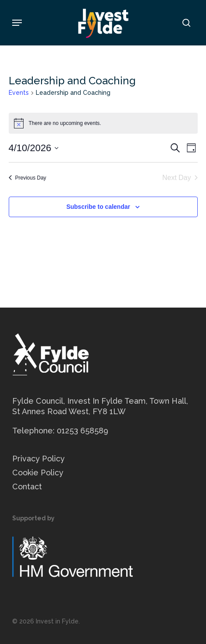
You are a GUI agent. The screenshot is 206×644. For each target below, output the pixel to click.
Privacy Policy (38, 459)
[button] (17, 23)
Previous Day (27, 178)
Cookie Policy (38, 473)
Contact (27, 486)
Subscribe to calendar (98, 207)
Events (19, 93)
